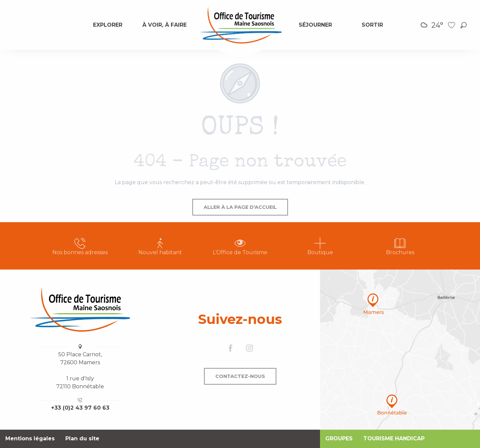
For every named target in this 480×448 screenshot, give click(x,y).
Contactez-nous (240, 376)
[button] (463, 25)
